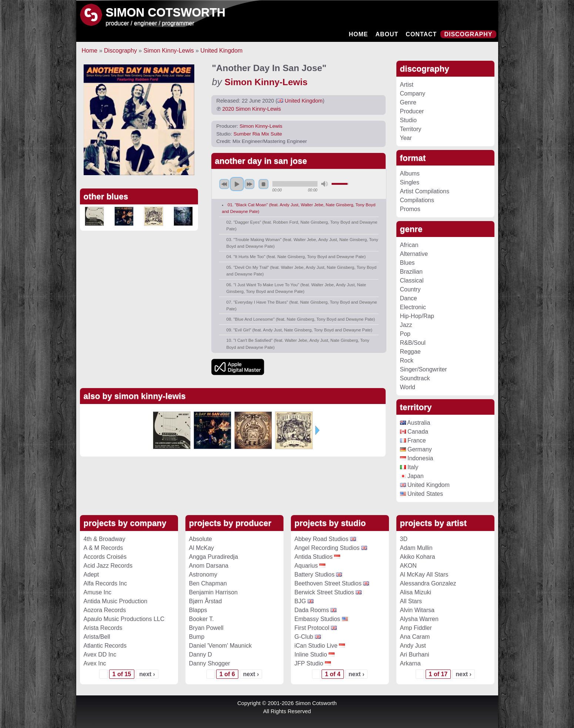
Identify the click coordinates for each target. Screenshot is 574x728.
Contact (421, 34)
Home (358, 34)
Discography (468, 34)
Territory (411, 129)
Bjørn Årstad (206, 601)
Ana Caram (415, 637)
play (237, 184)
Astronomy (203, 575)
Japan (412, 476)
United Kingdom (222, 51)
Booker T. (202, 619)
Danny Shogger (210, 663)
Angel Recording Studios (327, 548)
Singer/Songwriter (424, 369)
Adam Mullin (416, 548)
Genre (408, 102)
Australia (415, 423)
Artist (407, 85)
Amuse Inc (98, 592)
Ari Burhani (415, 654)
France (413, 440)
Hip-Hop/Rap (417, 316)
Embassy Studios (318, 619)
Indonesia (417, 458)
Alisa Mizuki (416, 592)
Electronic (413, 307)
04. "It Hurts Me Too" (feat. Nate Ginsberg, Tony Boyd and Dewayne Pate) (296, 257)
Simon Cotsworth (166, 12)
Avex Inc (95, 663)
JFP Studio (309, 663)
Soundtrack (415, 378)
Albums (410, 173)
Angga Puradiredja (214, 557)
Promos (410, 209)
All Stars (411, 601)
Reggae (410, 352)
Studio (408, 120)
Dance (409, 298)
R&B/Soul (413, 343)
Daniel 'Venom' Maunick (221, 646)
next (249, 184)
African (409, 245)
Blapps (198, 610)
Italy (409, 467)
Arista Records (103, 628)
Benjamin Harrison (214, 592)
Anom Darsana (209, 566)
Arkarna (410, 663)
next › (147, 674)
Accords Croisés (105, 557)
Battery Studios (315, 575)
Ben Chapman (208, 583)
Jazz (406, 325)
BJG (300, 601)
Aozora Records (105, 610)
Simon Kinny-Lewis (169, 51)
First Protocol (312, 628)
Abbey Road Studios (322, 539)
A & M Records (103, 548)
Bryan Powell (206, 628)
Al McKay (202, 548)
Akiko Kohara (418, 557)
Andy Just (413, 646)
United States (422, 494)
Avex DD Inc (100, 654)
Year (406, 138)
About (387, 34)
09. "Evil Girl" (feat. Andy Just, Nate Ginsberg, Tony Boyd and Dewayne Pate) (300, 330)
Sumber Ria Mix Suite (258, 134)
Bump (197, 637)
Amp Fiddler (416, 628)
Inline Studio (311, 654)
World (408, 387)
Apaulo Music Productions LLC (124, 619)
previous (224, 184)
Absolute (201, 539)
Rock (407, 360)
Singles (410, 182)
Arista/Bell (97, 637)
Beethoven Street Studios (328, 583)
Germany (416, 449)
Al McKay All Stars (424, 575)
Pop (405, 334)
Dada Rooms (312, 610)
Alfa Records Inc (105, 583)
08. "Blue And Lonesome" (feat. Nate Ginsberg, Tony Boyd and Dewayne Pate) (301, 319)
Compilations (417, 200)
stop (263, 184)
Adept (91, 575)
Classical (412, 280)
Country (410, 289)
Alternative (414, 254)
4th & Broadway (105, 539)
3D (404, 539)
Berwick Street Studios (324, 592)
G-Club (304, 637)
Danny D (201, 654)
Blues (407, 263)
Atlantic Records (105, 646)
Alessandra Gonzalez (428, 583)
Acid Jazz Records (108, 566)
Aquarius (306, 566)
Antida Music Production (116, 601)
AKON (408, 566)
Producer (412, 111)
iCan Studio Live (316, 646)
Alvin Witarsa (417, 610)
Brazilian (411, 272)
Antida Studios (314, 557)
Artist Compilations (425, 191)
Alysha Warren (419, 619)
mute (325, 184)
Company (413, 93)
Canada (414, 432)
